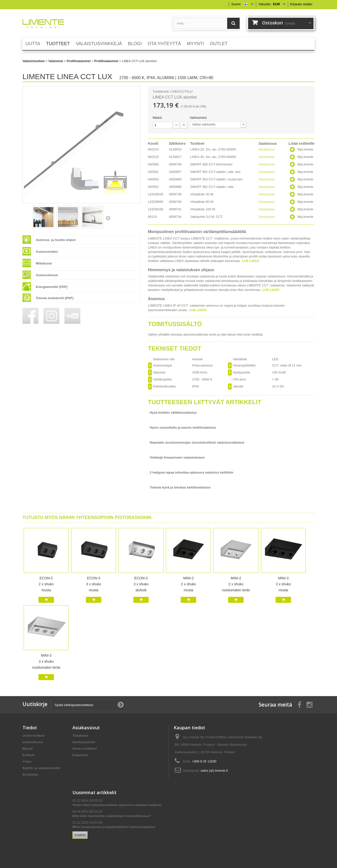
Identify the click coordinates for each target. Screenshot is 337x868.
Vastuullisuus (33, 742)
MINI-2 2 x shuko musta (188, 584)
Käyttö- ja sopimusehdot (41, 768)
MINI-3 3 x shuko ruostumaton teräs (46, 661)
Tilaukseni (80, 736)
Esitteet (28, 755)
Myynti (28, 749)
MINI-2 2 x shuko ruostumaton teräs (236, 584)
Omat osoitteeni (85, 749)
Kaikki (80, 835)
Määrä (157, 118)
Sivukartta (30, 775)
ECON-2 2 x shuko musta (46, 584)
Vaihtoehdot (199, 118)
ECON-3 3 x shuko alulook (141, 584)
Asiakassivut (86, 728)
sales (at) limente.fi (214, 771)
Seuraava (108, 218)
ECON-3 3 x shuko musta (94, 584)
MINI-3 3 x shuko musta (283, 584)
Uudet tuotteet (33, 736)
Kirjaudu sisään (301, 4)
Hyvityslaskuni (84, 742)
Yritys (27, 762)
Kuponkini (80, 755)
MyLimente (305, 149)
